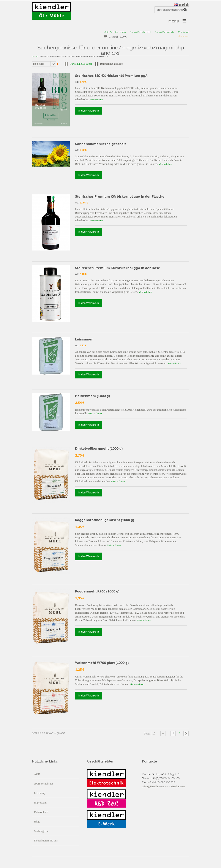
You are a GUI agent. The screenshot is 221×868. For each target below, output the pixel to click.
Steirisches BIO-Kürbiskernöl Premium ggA (111, 76)
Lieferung (40, 793)
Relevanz (39, 64)
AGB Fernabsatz (43, 784)
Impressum (40, 803)
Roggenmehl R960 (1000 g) (97, 591)
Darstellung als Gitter (81, 64)
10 (154, 734)
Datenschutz (41, 812)
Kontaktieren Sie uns (46, 840)
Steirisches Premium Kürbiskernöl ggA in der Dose (118, 268)
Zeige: (147, 733)
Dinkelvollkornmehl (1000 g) (99, 448)
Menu (174, 21)
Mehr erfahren (96, 99)
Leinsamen (84, 339)
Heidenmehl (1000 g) (93, 396)
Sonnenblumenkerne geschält (100, 144)
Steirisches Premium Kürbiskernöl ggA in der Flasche (120, 196)
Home (35, 56)
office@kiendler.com (153, 786)
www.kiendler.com (175, 786)
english (182, 4)
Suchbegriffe (41, 831)
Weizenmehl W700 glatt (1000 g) (102, 663)
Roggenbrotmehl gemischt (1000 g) (105, 520)
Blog (37, 822)
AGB (37, 774)
